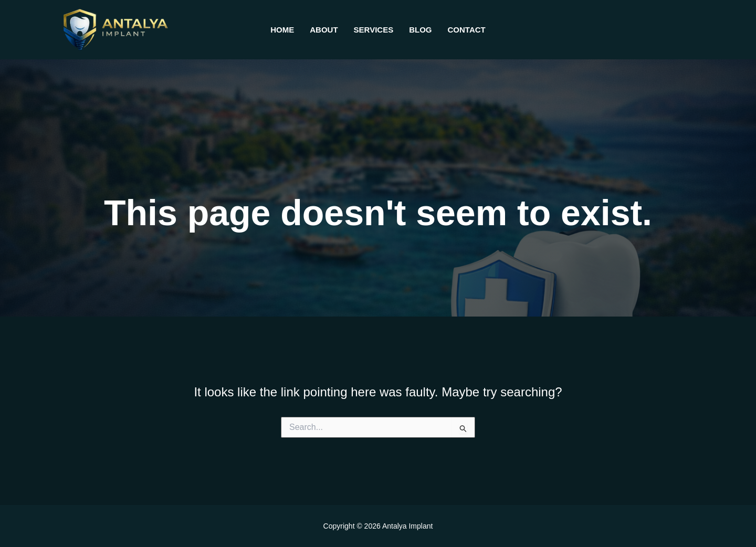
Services (374, 30)
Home (282, 30)
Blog (420, 30)
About (324, 30)
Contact (467, 30)
